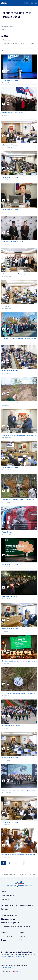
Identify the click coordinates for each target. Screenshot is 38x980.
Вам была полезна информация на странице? (20, 43)
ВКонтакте (5, 933)
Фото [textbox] (4, 51)
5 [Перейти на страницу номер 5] (21, 863)
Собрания (5, 909)
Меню (26, 3)
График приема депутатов (10, 915)
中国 (21, 940)
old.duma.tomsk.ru (7, 967)
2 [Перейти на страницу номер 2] (9, 863)
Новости (4, 892)
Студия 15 (18, 972)
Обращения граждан (8, 919)
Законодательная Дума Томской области (16, 15)
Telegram (4, 940)
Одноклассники (7, 936)
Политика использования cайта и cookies (16, 926)
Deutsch (22, 936)
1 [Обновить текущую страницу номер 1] (3, 863)
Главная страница (4, 3)
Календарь (5, 899)
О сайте (3, 961)
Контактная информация (10, 923)
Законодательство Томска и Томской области (17, 905)
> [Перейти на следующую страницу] (27, 863)
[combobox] (19, 50)
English (22, 933)
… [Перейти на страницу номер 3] (15, 863)
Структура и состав (8, 895)
